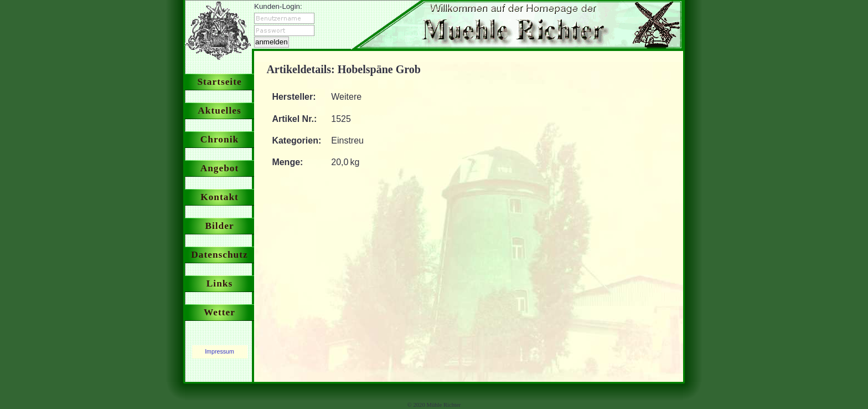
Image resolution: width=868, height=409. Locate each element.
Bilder (219, 226)
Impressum (219, 351)
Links (219, 283)
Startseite (219, 82)
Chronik (219, 139)
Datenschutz (219, 255)
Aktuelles (219, 111)
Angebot (220, 168)
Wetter (219, 312)
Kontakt (219, 197)
